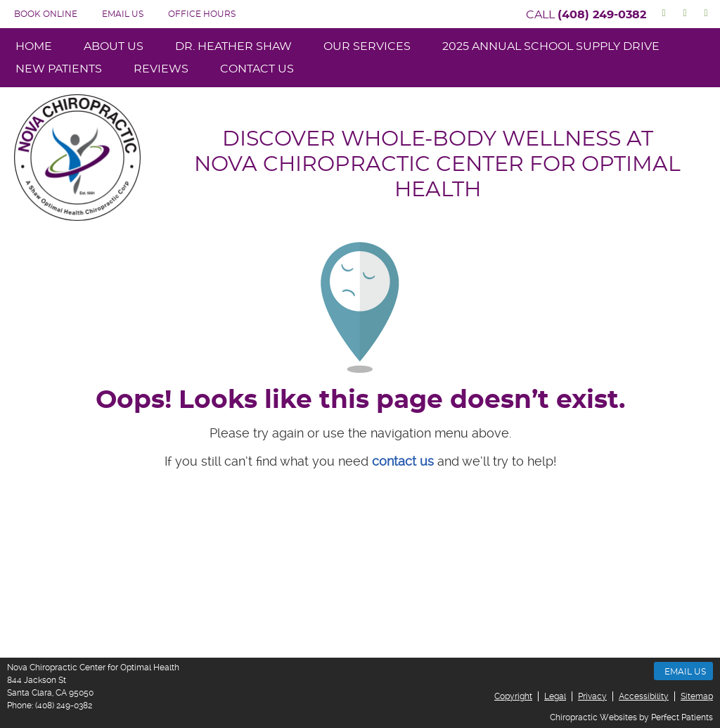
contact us (403, 461)
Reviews (161, 69)
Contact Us (257, 69)
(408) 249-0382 (602, 15)
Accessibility (644, 696)
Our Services (367, 46)
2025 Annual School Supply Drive (551, 46)
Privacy (592, 696)
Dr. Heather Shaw (233, 46)
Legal (555, 696)
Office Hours (202, 14)
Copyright (513, 696)
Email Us (123, 14)
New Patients (59, 69)
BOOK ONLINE (46, 14)
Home (34, 46)
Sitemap (697, 696)
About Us (114, 46)
